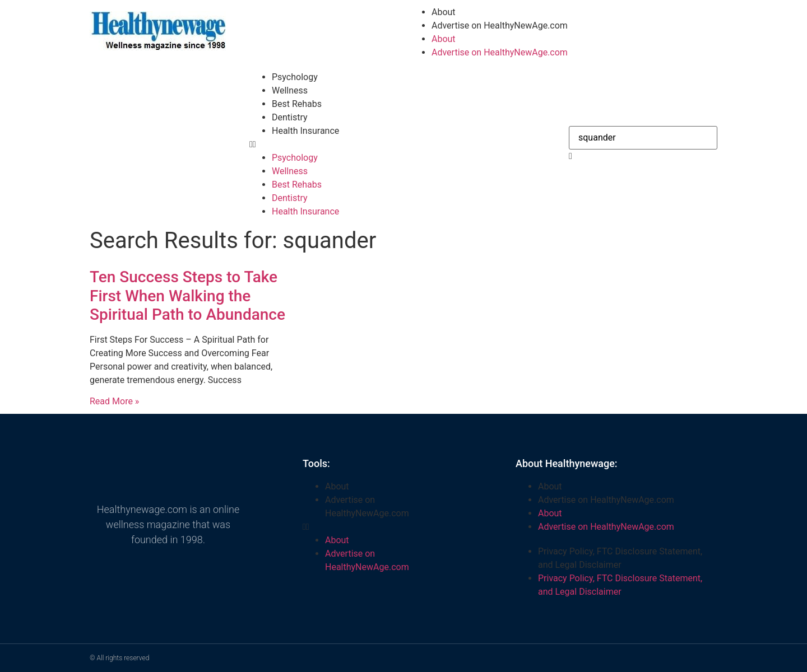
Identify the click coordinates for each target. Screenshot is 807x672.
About (444, 12)
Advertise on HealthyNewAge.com (500, 25)
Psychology (295, 77)
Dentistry (290, 117)
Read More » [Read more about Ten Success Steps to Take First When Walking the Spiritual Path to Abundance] (114, 401)
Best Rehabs (297, 104)
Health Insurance (305, 131)
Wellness (290, 90)
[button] (403, 144)
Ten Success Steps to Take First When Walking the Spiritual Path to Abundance (187, 296)
